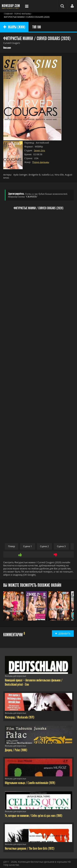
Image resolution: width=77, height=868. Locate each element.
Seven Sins (39, 150)
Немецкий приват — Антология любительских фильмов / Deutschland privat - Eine (34, 682)
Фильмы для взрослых (15, 676)
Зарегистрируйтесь (16, 194)
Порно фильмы (41, 162)
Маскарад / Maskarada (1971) (20, 717)
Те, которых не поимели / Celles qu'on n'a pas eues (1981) (34, 816)
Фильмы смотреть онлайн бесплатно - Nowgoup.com (11, 6)
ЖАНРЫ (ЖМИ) (14, 27)
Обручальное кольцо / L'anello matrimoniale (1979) (30, 783)
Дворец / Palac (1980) (16, 750)
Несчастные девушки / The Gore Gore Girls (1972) (30, 849)
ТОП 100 (37, 27)
